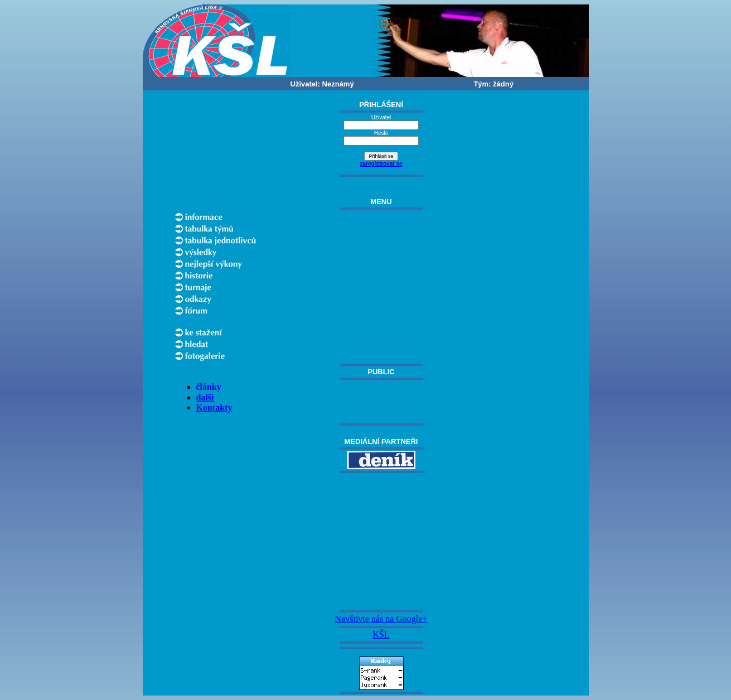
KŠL (381, 634)
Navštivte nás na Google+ (381, 619)
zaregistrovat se (381, 164)
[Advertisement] (381, 542)
